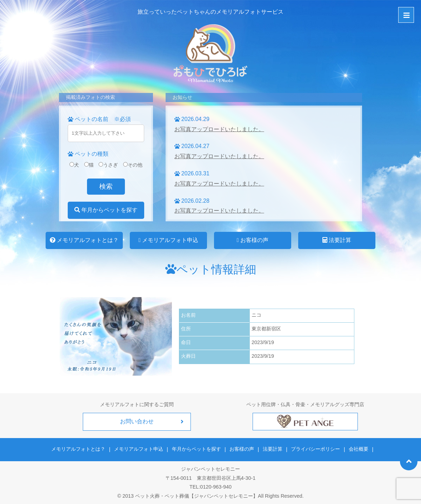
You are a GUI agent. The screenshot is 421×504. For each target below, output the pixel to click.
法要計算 (337, 240)
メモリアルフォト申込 (168, 240)
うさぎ (108, 165)
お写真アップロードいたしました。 (219, 129)
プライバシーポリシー (315, 449)
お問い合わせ (137, 421)
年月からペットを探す (106, 210)
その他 (133, 165)
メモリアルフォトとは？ (84, 240)
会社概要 (357, 449)
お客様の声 (253, 240)
